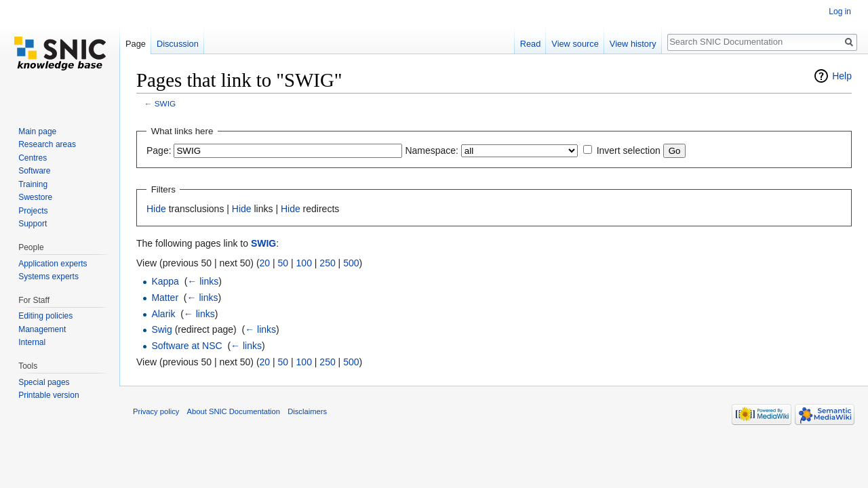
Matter (165, 298)
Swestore (35, 197)
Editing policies (45, 316)
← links (203, 281)
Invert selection (629, 150)
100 (304, 263)
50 (283, 263)
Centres (33, 158)
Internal (32, 342)
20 (265, 263)
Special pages (44, 382)
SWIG (165, 103)
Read (531, 44)
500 (351, 263)
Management (42, 329)
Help (842, 76)
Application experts (53, 264)
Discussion (178, 44)
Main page (37, 131)
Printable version (48, 395)
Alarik (163, 314)
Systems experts (48, 277)
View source (575, 44)
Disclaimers (307, 411)
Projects (33, 211)
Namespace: (432, 150)
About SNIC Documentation (234, 411)
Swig (161, 329)
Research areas (47, 144)
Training (33, 184)
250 (327, 263)
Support (33, 224)
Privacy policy (156, 411)
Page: (159, 150)
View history (633, 44)
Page (136, 44)
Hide (156, 209)
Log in (840, 12)
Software (34, 171)
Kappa (165, 281)
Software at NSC (186, 346)
